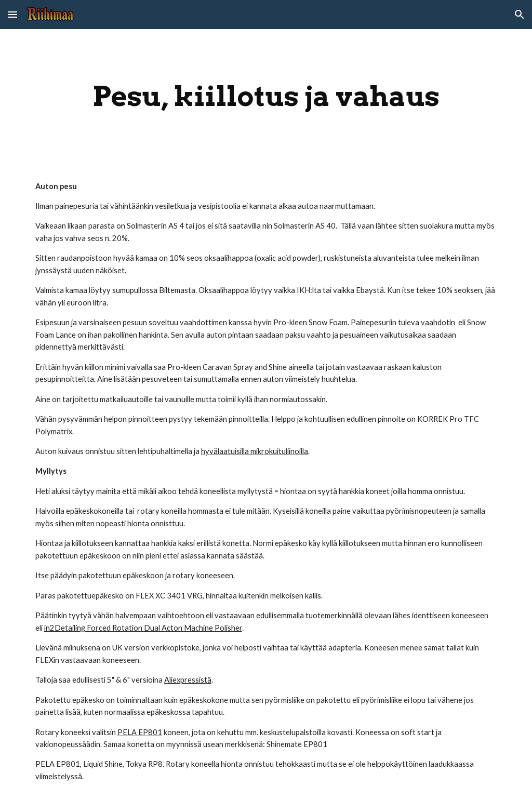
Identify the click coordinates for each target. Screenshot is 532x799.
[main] (266, 96)
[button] (12, 14)
